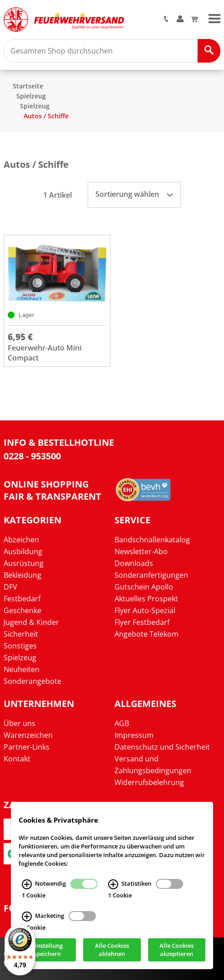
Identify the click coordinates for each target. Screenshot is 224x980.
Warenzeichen (28, 735)
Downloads (134, 563)
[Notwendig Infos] (27, 885)
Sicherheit (21, 634)
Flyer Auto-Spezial (145, 610)
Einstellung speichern (47, 950)
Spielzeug (31, 96)
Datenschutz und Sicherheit (162, 747)
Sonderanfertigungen (151, 575)
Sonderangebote (32, 681)
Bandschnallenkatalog (152, 540)
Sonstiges (20, 646)
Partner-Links (27, 747)
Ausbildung (23, 551)
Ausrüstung (24, 563)
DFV (10, 587)
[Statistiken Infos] (113, 885)
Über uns (20, 723)
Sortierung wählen (134, 194)
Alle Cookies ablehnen (112, 950)
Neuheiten (22, 669)
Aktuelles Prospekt (146, 599)
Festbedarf (22, 599)
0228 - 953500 (32, 456)
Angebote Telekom (147, 634)
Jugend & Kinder (31, 622)
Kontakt (17, 759)
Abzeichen (21, 540)
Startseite (28, 86)
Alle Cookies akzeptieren (177, 950)
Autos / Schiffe (46, 116)
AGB (122, 723)
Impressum (134, 735)
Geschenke (22, 610)
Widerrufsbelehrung (149, 782)
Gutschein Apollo (144, 587)
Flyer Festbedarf (142, 622)
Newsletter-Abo (141, 551)
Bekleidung (22, 575)
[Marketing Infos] (27, 917)
